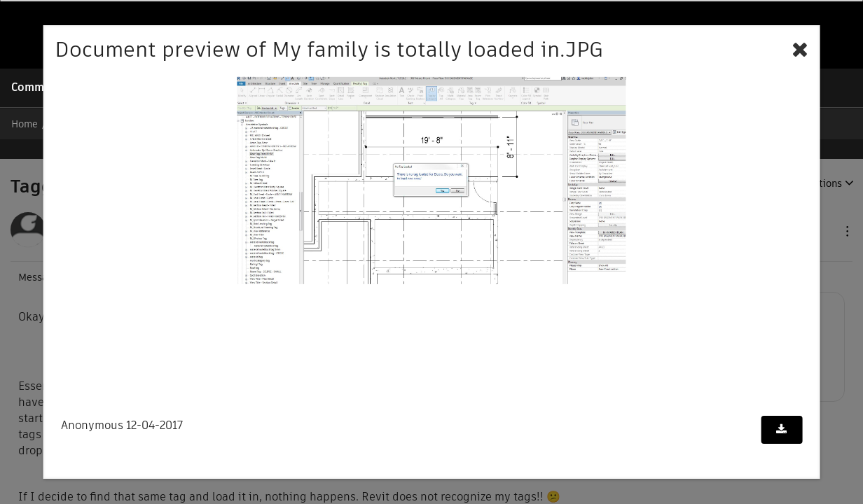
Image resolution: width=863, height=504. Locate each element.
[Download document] (781, 430)
